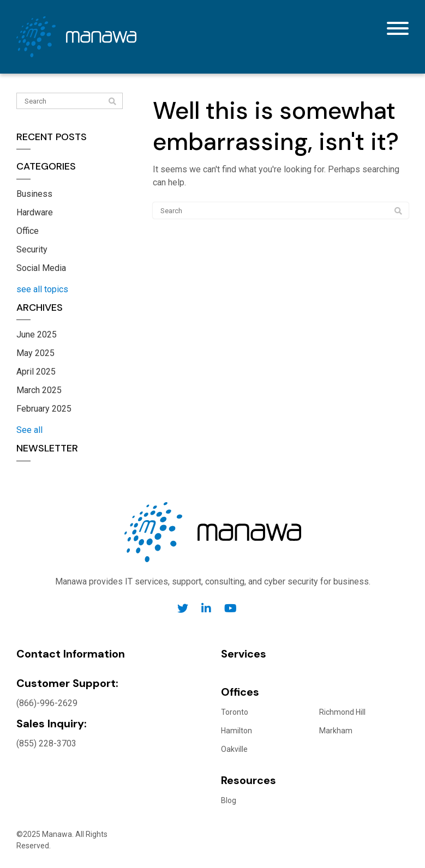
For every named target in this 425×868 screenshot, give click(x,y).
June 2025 (37, 334)
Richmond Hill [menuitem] (342, 712)
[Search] (70, 101)
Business (34, 194)
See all (29, 430)
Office (28, 231)
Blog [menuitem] (229, 800)
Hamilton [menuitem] (237, 731)
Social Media (41, 268)
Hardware (35, 212)
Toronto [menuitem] (235, 712)
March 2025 (39, 390)
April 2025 (36, 372)
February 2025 (44, 409)
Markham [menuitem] (336, 731)
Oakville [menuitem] (234, 749)
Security (32, 249)
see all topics (42, 289)
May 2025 (35, 353)
